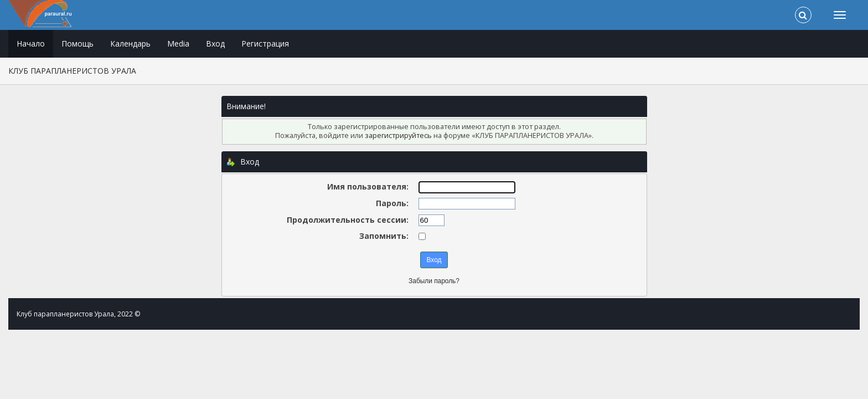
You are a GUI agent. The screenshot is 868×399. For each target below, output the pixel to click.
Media (178, 44)
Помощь (77, 44)
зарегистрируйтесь (398, 135)
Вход (215, 44)
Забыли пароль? (434, 281)
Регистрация (265, 44)
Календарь (130, 44)
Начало (31, 44)
